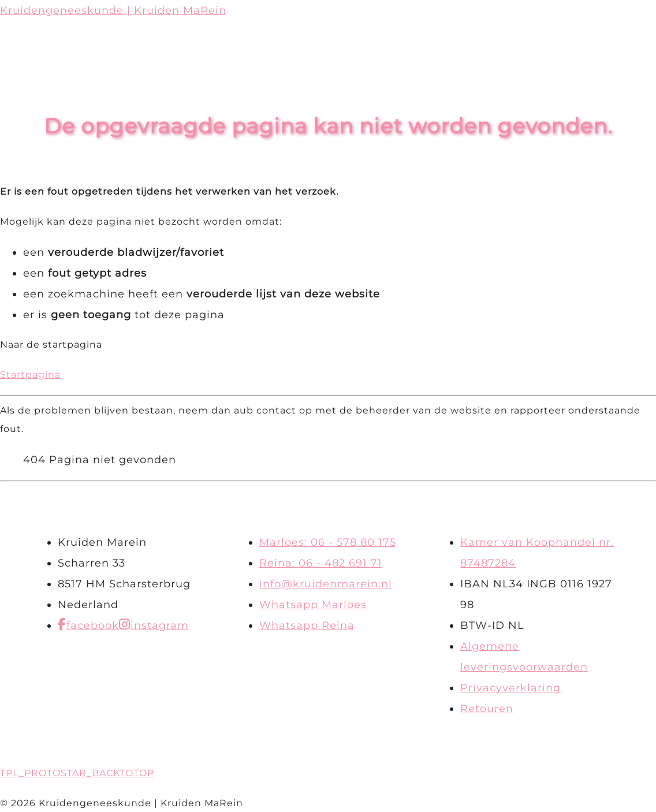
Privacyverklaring (510, 688)
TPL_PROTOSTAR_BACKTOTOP (77, 773)
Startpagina (30, 374)
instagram (160, 625)
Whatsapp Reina (307, 625)
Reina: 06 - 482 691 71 (321, 563)
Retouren (487, 709)
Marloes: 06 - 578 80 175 (328, 542)
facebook (93, 625)
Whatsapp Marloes (313, 605)
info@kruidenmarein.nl (326, 584)
